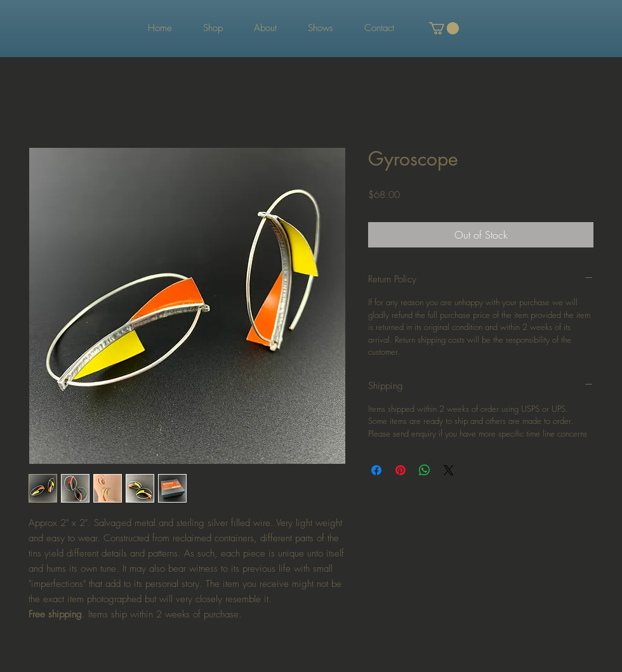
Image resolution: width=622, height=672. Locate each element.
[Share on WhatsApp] (425, 470)
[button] (444, 28)
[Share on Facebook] (376, 470)
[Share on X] (449, 470)
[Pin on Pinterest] (400, 470)
